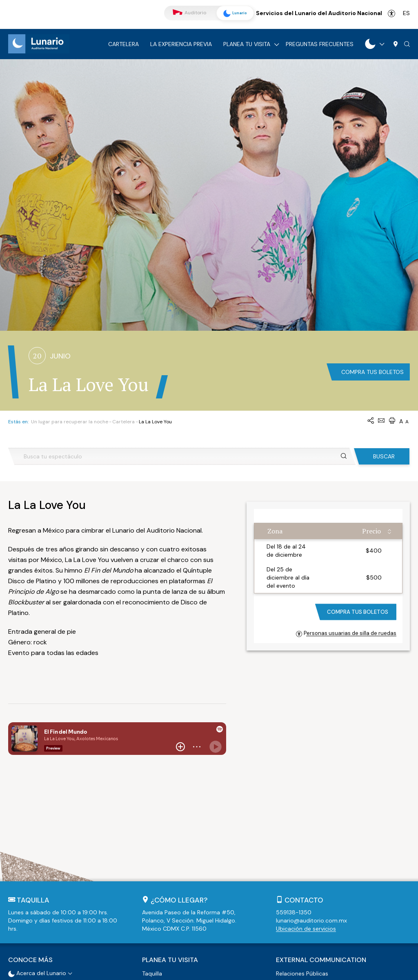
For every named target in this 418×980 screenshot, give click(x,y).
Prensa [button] (285, 848)
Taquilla (152, 838)
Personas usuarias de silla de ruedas (346, 499)
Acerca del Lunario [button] (37, 838)
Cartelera (123, 44)
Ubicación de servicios (306, 794)
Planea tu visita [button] (170, 825)
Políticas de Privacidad (217, 970)
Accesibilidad (391, 13)
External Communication (321, 825)
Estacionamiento (165, 848)
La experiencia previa (181, 44)
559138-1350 (294, 778)
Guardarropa (159, 858)
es (406, 13)
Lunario (233, 13)
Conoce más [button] (30, 825)
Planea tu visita (247, 44)
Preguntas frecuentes (320, 44)
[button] (407, 44)
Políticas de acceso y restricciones (189, 869)
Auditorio (189, 13)
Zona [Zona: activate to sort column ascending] (275, 396)
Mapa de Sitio (272, 970)
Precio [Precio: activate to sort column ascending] (371, 396)
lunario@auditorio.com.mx (311, 786)
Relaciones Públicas (302, 838)
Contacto (304, 765)
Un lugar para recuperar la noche (70, 287)
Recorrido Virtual (35, 848)
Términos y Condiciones (151, 970)
